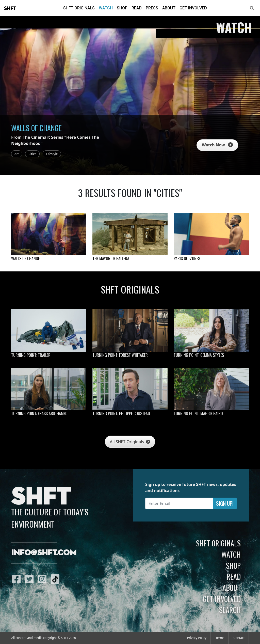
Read (137, 8)
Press (152, 8)
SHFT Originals (79, 8)
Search (230, 610)
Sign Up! (225, 503)
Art (17, 154)
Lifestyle (52, 154)
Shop (122, 8)
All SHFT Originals (130, 442)
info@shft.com (44, 553)
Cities (32, 154)
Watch (106, 8)
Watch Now (217, 145)
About (169, 8)
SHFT (10, 8)
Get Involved (193, 8)
